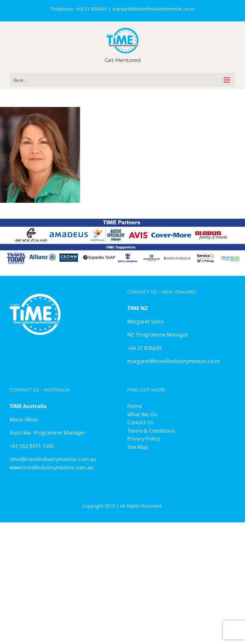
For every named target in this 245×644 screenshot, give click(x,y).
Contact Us (141, 422)
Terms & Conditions (151, 431)
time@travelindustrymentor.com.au (53, 459)
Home (135, 406)
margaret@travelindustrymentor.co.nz (154, 9)
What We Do (142, 414)
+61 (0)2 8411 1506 (32, 446)
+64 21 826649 (91, 9)
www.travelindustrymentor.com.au (52, 467)
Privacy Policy (144, 439)
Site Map (138, 447)
